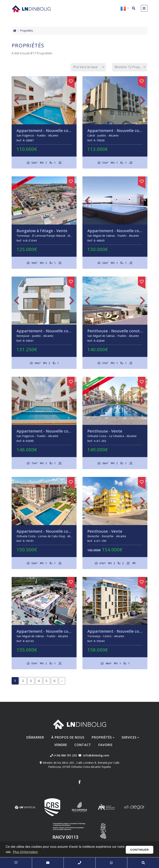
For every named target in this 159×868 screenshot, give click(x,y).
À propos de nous (68, 737)
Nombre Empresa (31, 9)
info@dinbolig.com (96, 755)
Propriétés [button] (102, 737)
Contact (83, 745)
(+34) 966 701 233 (63, 755)
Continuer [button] (140, 850)
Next (72, 100)
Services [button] (129, 737)
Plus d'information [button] (25, 852)
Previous (17, 100)
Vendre (61, 745)
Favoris (105, 745)
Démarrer (35, 737)
